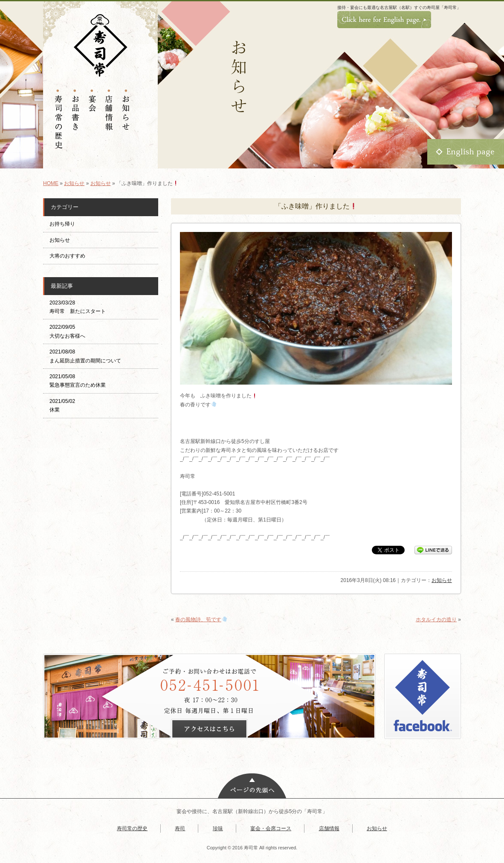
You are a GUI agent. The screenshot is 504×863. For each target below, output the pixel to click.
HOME (51, 183)
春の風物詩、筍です (201, 620)
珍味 (218, 828)
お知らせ (74, 183)
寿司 (180, 828)
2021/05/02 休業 (62, 405)
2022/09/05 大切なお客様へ (67, 331)
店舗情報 (329, 828)
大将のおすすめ (67, 256)
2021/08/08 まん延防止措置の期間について (85, 356)
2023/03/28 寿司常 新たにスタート (78, 307)
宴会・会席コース (271, 828)
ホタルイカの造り (436, 620)
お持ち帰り (65, 224)
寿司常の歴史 (132, 828)
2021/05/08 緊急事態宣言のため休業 (78, 381)
